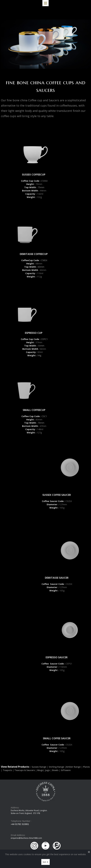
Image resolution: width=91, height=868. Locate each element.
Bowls (55, 770)
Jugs (47, 770)
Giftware (66, 770)
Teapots (7, 770)
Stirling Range (56, 767)
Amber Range (74, 767)
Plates (86, 767)
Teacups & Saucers (25, 770)
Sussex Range (39, 767)
